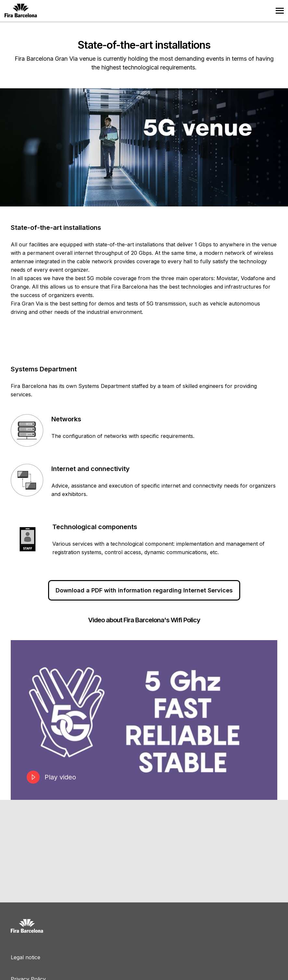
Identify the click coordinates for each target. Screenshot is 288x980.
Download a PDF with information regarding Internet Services (144, 590)
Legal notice (26, 957)
